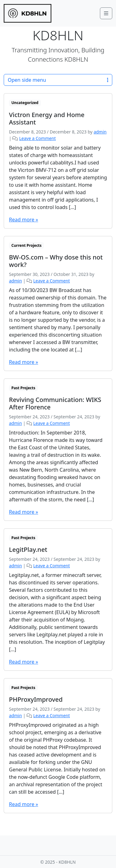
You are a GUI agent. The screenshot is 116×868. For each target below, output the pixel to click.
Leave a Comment (37, 138)
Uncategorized (25, 103)
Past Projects (23, 388)
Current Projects (27, 245)
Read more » (24, 220)
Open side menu (58, 80)
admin (100, 132)
